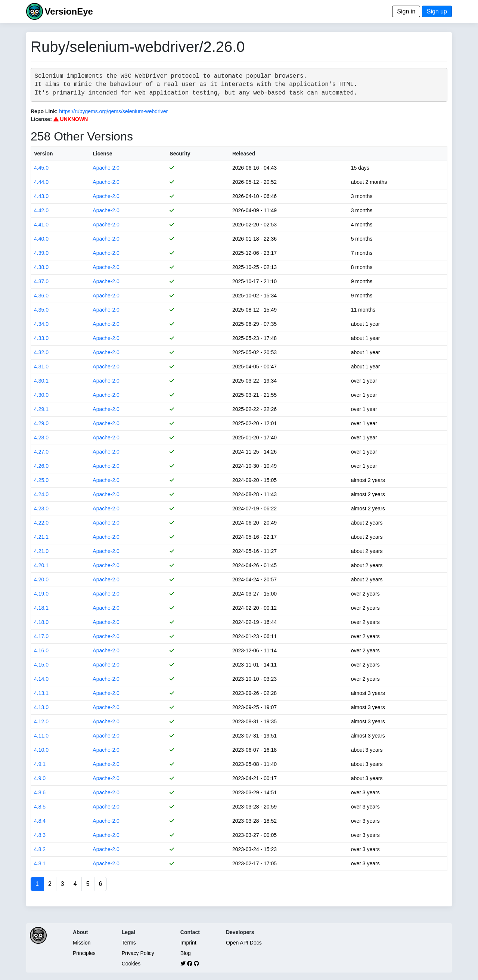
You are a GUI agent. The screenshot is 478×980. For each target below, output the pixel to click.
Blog (186, 953)
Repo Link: (44, 111)
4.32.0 (41, 352)
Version (44, 154)
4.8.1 (40, 863)
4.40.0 (41, 239)
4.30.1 (41, 381)
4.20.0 (41, 579)
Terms (129, 943)
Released (244, 154)
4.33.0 (41, 338)
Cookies (131, 964)
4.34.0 (41, 324)
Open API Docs (244, 943)
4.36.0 (41, 296)
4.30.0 (41, 395)
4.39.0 (41, 253)
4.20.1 (41, 565)
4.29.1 (41, 409)
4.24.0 (41, 494)
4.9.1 (40, 764)
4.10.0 (41, 750)
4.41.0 (41, 225)
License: (41, 119)
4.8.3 (40, 835)
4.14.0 (41, 679)
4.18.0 (41, 622)
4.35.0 (41, 310)
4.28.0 (41, 438)
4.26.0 (41, 466)
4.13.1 (41, 693)
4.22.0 (41, 523)
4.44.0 (41, 182)
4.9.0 (40, 778)
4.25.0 (41, 480)
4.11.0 (41, 736)
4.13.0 (41, 707)
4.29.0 (41, 423)
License (102, 154)
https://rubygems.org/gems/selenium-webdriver (113, 111)
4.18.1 (41, 608)
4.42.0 (41, 210)
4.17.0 (41, 636)
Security (180, 154)
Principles (84, 953)
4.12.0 (41, 721)
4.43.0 (41, 196)
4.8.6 (40, 792)
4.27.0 (41, 452)
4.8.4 (40, 821)
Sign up (437, 11)
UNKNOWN (71, 119)
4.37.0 (41, 281)
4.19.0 (41, 594)
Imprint (188, 943)
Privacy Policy (138, 953)
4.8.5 (40, 807)
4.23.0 (41, 508)
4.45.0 (41, 168)
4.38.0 (41, 267)
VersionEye (69, 11)
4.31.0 (41, 367)
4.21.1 (41, 537)
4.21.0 (41, 551)
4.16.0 (41, 650)
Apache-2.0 (106, 168)
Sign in (406, 11)
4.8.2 (40, 849)
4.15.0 (41, 665)
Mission (82, 943)
